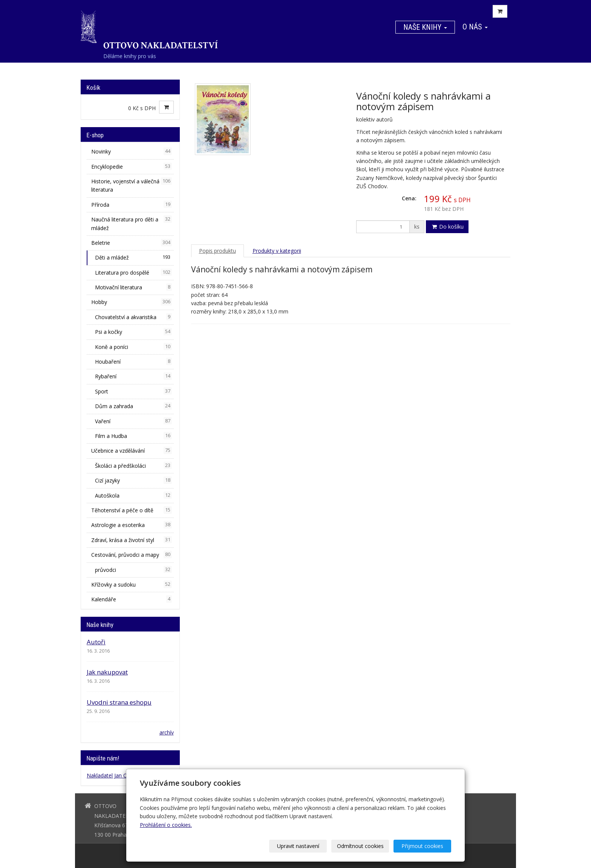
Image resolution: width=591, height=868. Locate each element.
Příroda (132, 204)
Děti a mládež (133, 257)
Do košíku (447, 227)
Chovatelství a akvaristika (133, 317)
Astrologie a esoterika (132, 525)
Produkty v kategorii (277, 251)
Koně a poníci (133, 347)
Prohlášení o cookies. (166, 825)
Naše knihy (425, 27)
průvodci (133, 570)
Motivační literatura (133, 287)
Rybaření (133, 376)
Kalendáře (132, 599)
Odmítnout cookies (360, 846)
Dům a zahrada (133, 406)
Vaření (133, 421)
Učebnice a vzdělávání (132, 450)
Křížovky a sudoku (132, 584)
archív (167, 732)
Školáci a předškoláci (133, 465)
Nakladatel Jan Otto (111, 775)
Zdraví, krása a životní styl (132, 540)
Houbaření (133, 361)
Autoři (96, 642)
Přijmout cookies (422, 846)
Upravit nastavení (298, 846)
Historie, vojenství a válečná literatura (132, 185)
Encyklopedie (132, 166)
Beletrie (132, 243)
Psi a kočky (133, 332)
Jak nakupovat (107, 672)
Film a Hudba (133, 436)
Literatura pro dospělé (133, 272)
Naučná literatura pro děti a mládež (132, 223)
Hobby (132, 302)
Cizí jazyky (133, 480)
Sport (133, 391)
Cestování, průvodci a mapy (132, 555)
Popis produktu (217, 251)
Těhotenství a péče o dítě (132, 510)
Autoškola (133, 495)
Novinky (132, 151)
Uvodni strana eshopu (119, 702)
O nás (475, 27)
